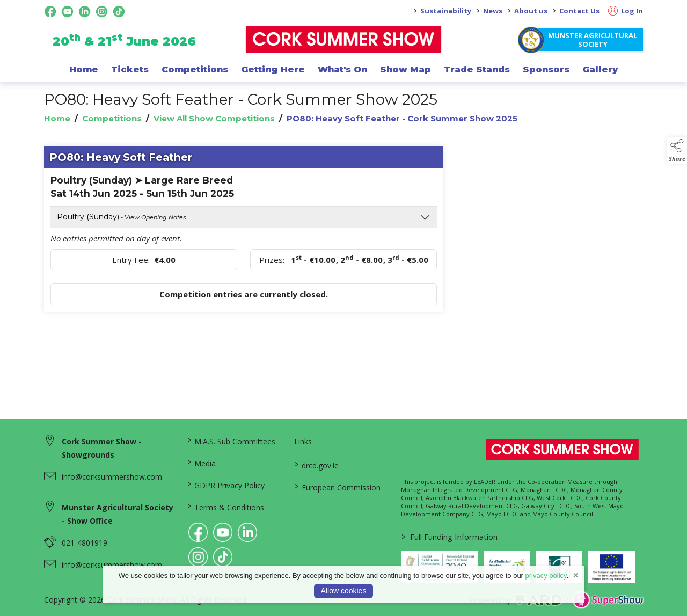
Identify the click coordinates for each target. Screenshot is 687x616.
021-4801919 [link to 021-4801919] (85, 543)
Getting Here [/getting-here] (273, 69)
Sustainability (446, 11)
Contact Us (579, 11)
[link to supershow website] (608, 600)
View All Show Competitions (214, 118)
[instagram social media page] (102, 12)
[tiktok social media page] (119, 12)
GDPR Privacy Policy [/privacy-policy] (226, 485)
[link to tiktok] (223, 557)
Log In (626, 11)
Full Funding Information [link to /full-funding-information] (450, 537)
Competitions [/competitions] (195, 69)
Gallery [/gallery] (600, 69)
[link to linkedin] (247, 532)
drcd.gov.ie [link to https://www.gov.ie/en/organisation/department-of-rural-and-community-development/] (316, 465)
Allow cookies (344, 591)
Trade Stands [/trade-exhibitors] (477, 69)
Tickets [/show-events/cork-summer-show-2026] (130, 69)
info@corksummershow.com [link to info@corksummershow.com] (112, 477)
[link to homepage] (344, 39)
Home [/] (84, 69)
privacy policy (546, 575)
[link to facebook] (198, 532)
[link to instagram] (198, 557)
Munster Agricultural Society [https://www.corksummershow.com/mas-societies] (593, 40)
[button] (677, 150)
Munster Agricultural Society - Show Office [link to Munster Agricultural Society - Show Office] (118, 514)
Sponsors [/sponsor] (546, 69)
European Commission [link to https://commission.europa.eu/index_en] (337, 487)
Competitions (112, 118)
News (493, 11)
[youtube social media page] (67, 12)
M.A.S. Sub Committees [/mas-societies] (231, 441)
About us (531, 11)
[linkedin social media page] (85, 12)
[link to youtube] (223, 532)
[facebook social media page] (50, 12)
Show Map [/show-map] (405, 69)
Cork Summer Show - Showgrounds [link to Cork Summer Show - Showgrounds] (102, 448)
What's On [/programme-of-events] (342, 69)
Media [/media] (202, 463)
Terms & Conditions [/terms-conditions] (226, 507)
